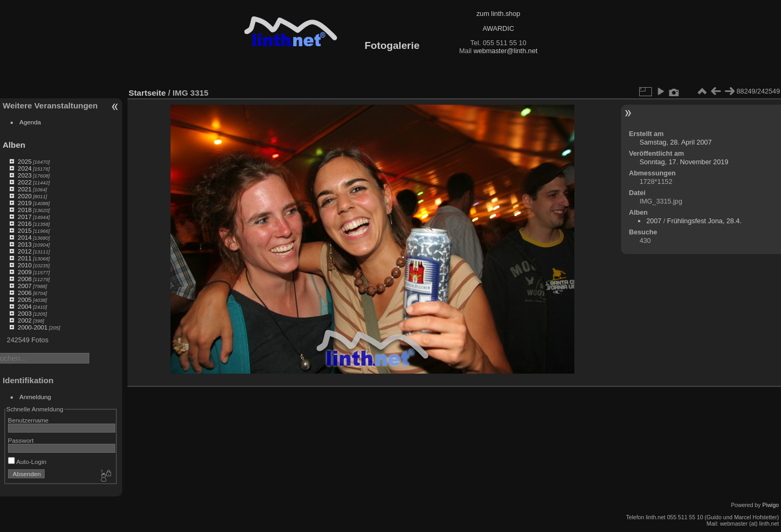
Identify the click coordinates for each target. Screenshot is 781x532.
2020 (24, 196)
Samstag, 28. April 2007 (676, 142)
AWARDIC (498, 28)
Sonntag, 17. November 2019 (684, 162)
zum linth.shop (499, 14)
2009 (24, 272)
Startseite (147, 93)
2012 (24, 251)
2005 (24, 299)
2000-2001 (32, 327)
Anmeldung (36, 397)
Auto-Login (27, 462)
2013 (24, 244)
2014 (24, 237)
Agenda (31, 122)
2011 (24, 258)
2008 (24, 279)
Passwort (21, 440)
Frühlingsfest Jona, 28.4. (704, 221)
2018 (24, 210)
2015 (24, 230)
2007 (24, 286)
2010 (24, 265)
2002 (24, 320)
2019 (24, 203)
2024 (24, 168)
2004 (24, 306)
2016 (24, 223)
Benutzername (28, 420)
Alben (14, 145)
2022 (24, 182)
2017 (24, 217)
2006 (24, 293)
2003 (24, 313)
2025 (24, 161)
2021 (24, 189)
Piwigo (771, 505)
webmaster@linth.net (505, 51)
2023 (24, 175)
